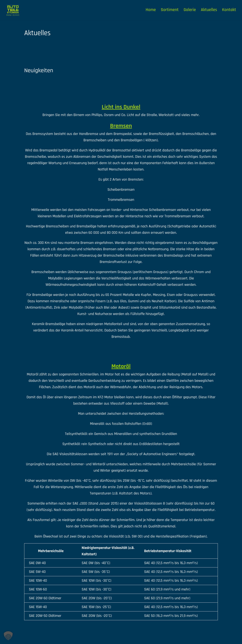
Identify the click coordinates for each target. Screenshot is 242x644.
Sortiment (170, 11)
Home (151, 11)
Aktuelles (209, 11)
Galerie (190, 11)
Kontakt (229, 11)
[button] (8, 636)
